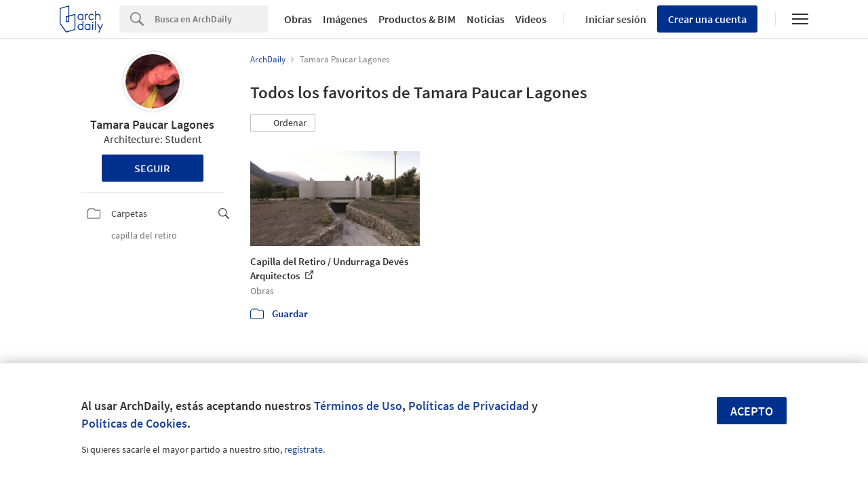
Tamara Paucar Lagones (152, 124)
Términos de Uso (358, 406)
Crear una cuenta (707, 19)
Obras (298, 19)
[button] (283, 123)
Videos (531, 19)
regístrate (303, 449)
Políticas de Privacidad (469, 406)
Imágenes (345, 19)
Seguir (152, 168)
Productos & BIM (417, 19)
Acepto (752, 411)
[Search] (211, 19)
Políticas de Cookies (134, 423)
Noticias (486, 19)
